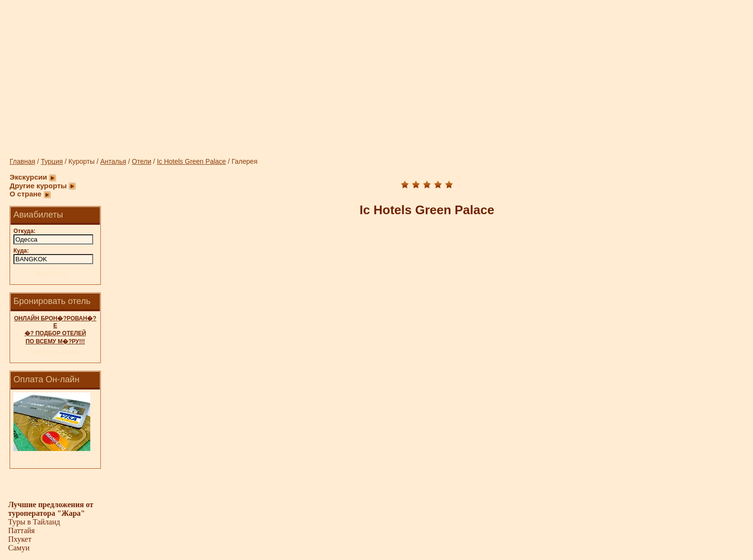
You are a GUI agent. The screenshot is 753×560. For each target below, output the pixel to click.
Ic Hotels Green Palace (192, 161)
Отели (142, 161)
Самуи (19, 548)
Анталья (113, 161)
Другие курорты (38, 186)
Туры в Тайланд (34, 522)
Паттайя (21, 530)
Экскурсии (28, 177)
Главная (22, 161)
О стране (25, 194)
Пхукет (20, 539)
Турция (52, 161)
